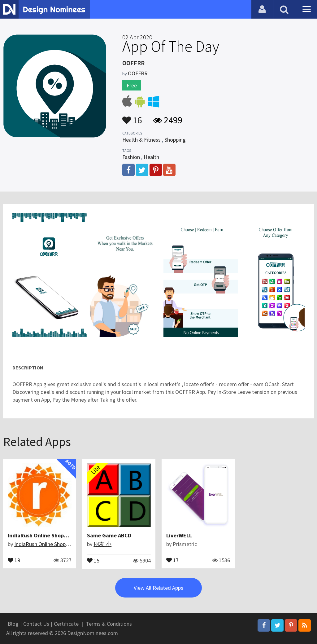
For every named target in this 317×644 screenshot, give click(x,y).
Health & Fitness (141, 140)
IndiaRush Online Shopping (41, 535)
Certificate (66, 624)
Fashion (131, 157)
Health (151, 157)
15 (93, 560)
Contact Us (36, 624)
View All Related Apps (158, 588)
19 (14, 560)
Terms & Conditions (109, 624)
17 (172, 560)
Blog (13, 624)
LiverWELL (179, 535)
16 (132, 117)
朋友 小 (102, 544)
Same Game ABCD (109, 535)
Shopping (175, 140)
